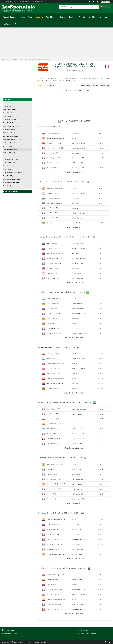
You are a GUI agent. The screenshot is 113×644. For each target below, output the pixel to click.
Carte (52, 85)
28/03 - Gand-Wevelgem (10, 120)
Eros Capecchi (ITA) (53, 444)
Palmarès (95, 85)
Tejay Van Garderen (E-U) (54, 143)
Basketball (61, 17)
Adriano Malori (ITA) (53, 218)
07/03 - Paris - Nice (8, 106)
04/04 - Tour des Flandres (10, 123)
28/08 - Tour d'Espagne (9, 176)
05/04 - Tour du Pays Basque (11, 126)
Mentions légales (10, 634)
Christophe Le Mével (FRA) (55, 589)
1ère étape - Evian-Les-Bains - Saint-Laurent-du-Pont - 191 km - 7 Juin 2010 (65, 237)
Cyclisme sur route (17, 59)
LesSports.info (11, 7)
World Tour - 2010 (17, 100)
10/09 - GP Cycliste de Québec (12, 179)
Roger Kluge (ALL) (52, 318)
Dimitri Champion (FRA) (54, 479)
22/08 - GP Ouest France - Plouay (12, 173)
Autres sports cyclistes (17, 192)
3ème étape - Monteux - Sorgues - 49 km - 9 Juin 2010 (57, 347)
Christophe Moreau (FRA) (54, 489)
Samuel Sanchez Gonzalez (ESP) (56, 554)
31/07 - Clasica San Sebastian (11, 159)
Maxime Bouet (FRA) (53, 278)
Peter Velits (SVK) (52, 248)
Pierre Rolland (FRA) (53, 168)
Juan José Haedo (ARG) (54, 299)
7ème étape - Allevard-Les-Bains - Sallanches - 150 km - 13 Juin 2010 (62, 568)
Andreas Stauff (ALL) (53, 323)
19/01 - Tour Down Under (10, 103)
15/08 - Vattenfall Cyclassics (11, 166)
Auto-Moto (50, 17)
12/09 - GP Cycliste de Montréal (12, 183)
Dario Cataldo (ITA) (52, 208)
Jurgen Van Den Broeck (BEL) (55, 148)
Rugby (30, 17)
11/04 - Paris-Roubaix (9, 130)
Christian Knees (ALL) (53, 268)
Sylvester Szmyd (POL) (53, 529)
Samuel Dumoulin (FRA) (54, 333)
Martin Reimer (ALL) (53, 304)
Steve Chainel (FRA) (53, 258)
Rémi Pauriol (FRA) (52, 213)
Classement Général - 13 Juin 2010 (50, 127)
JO (15, 24)
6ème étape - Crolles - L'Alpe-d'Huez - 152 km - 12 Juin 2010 (59, 513)
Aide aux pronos (9, 1)
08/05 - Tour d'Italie (8, 146)
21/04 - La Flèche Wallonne (11, 136)
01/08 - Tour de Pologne (10, 163)
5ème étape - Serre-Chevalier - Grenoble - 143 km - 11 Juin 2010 (60, 458)
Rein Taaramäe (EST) (53, 429)
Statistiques (85, 85)
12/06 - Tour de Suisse (9, 153)
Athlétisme (104, 17)
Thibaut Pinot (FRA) (53, 474)
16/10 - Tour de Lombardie (10, 186)
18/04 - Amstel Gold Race (10, 133)
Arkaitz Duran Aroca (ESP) (54, 580)
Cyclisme (39, 17)
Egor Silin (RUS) (51, 584)
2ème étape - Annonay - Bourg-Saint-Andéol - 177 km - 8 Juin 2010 (61, 292)
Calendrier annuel (24, 1)
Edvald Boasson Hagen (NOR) (55, 364)
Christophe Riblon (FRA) (54, 163)
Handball (72, 17)
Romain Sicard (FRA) (53, 414)
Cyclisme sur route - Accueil (12, 95)
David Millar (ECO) (52, 359)
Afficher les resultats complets (74, 172)
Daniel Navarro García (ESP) (55, 464)
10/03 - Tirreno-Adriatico (10, 110)
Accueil (6, 17)
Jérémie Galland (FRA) (53, 328)
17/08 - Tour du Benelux (10, 169)
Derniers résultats (38, 1)
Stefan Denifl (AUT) (52, 273)
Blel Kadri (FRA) (51, 494)
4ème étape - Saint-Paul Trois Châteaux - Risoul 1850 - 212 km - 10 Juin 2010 (65, 402)
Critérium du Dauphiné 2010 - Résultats (37, 59)
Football (13, 17)
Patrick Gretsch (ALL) (53, 223)
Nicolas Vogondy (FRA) (54, 158)
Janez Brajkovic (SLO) (53, 133)
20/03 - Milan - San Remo (10, 113)
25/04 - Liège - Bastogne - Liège (12, 139)
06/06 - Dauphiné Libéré (10, 149)
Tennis (22, 17)
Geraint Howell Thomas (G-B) (55, 203)
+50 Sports (7, 24)
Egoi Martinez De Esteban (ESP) (56, 484)
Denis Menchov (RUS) (53, 374)
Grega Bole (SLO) (52, 243)
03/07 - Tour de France (9, 156)
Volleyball (82, 17)
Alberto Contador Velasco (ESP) (56, 138)
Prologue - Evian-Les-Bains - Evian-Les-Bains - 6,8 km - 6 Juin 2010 (62, 182)
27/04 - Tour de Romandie (10, 143)
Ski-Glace (93, 17)
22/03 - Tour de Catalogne (10, 116)
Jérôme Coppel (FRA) (53, 153)
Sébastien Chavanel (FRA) (54, 313)
